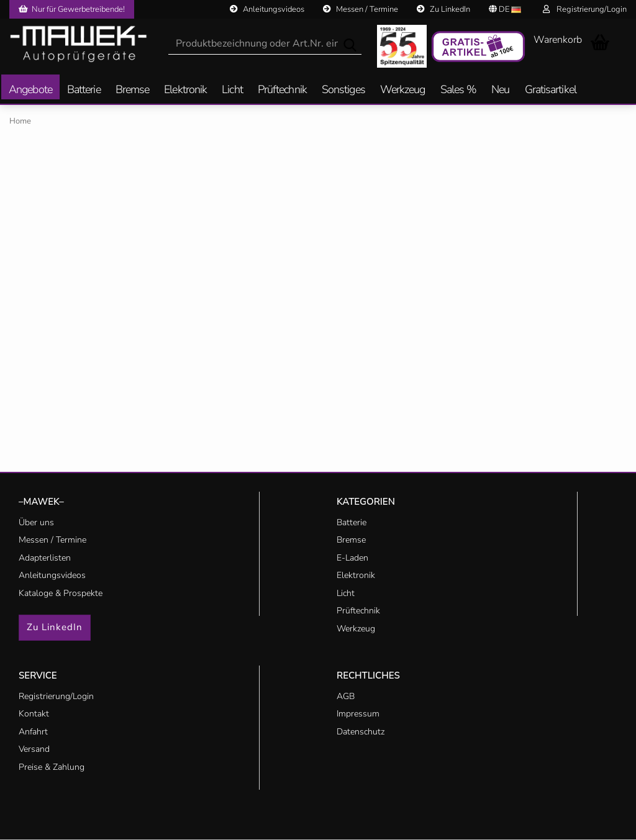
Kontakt (34, 714)
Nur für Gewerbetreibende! (72, 9)
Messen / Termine (361, 9)
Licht (232, 90)
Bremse (133, 90)
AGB (346, 696)
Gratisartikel (551, 90)
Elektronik (185, 90)
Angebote (30, 90)
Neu (500, 90)
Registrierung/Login (585, 9)
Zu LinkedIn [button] (55, 627)
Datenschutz (361, 732)
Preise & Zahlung (52, 767)
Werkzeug (403, 90)
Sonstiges (343, 90)
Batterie (84, 90)
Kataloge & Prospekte (61, 593)
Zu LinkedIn (443, 9)
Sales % (459, 90)
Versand (34, 749)
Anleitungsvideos (267, 9)
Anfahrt (33, 732)
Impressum (358, 714)
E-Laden (352, 558)
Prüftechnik (282, 90)
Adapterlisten (45, 558)
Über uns (36, 522)
